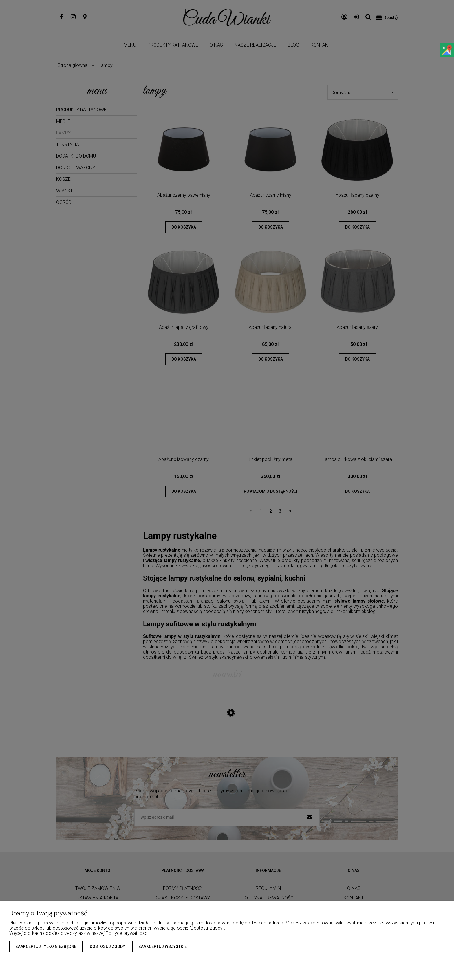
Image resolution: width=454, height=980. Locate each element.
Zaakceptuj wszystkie (163, 946)
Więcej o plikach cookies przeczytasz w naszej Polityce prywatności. (79, 933)
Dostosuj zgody (107, 946)
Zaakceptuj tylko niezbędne (46, 946)
